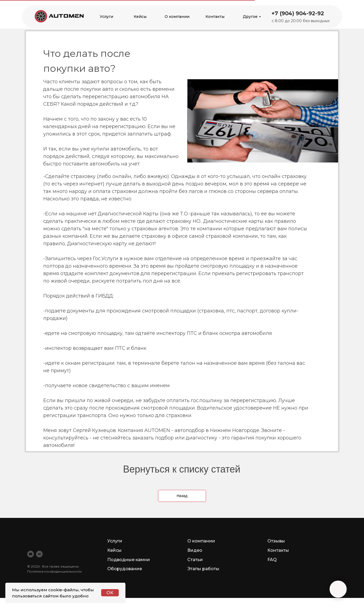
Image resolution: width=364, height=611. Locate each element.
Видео (195, 550)
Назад (182, 496)
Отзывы (276, 541)
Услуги (106, 17)
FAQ (272, 560)
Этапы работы (203, 569)
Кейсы (140, 17)
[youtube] (31, 554)
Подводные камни (129, 560)
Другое (250, 17)
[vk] (39, 554)
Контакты (215, 17)
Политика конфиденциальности (54, 571)
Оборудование (125, 569)
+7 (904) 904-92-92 (298, 13)
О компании (177, 17)
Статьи (195, 560)
